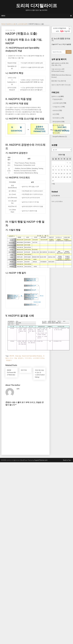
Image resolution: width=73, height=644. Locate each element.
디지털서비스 (57, 107)
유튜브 (60, 201)
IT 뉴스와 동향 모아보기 (61, 39)
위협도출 (18, 356)
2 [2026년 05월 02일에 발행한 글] (70, 163)
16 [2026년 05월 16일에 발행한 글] (70, 170)
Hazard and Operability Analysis (32, 356)
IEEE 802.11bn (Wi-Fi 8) (59, 81)
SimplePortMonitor (59, 137)
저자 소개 (54, 201)
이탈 (15, 358)
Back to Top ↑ (67, 460)
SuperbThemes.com (41, 460)
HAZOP (12, 356)
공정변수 (21, 358)
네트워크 (55, 110)
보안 (54, 114)
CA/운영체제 (57, 122)
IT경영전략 (56, 99)
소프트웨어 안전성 (39, 358)
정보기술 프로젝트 (57, 130)
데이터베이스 (57, 118)
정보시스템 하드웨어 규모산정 (61, 85)
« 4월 (53, 184)
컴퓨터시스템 (11, 24)
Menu (3, 16)
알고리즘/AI (56, 125)
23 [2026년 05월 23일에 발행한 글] (70, 174)
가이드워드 (28, 358)
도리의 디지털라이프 (37, 6)
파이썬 (55, 133)
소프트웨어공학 (22, 24)
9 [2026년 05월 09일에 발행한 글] (70, 166)
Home (3, 24)
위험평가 (9, 360)
